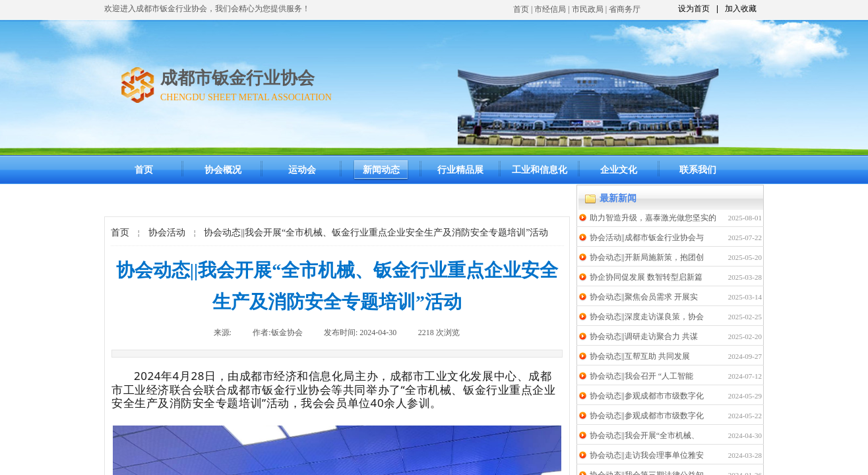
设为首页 (694, 9)
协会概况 (223, 170)
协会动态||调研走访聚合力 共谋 (644, 336)
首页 (521, 9)
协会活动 (167, 233)
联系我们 (698, 170)
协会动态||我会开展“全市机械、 (644, 435)
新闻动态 (381, 170)
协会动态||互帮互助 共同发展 (640, 356)
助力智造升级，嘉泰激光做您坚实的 (653, 218)
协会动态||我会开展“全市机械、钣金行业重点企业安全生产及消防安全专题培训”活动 (376, 233)
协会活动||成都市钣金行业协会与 (647, 237)
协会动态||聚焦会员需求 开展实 (644, 297)
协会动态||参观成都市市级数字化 (647, 396)
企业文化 (619, 170)
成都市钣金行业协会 (237, 78)
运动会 (302, 170)
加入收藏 (741, 9)
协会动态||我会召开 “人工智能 (641, 376)
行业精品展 (460, 170)
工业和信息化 (540, 170)
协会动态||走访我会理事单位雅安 (647, 455)
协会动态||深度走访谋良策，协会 (647, 317)
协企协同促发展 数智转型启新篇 (646, 277)
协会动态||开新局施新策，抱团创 (647, 257)
